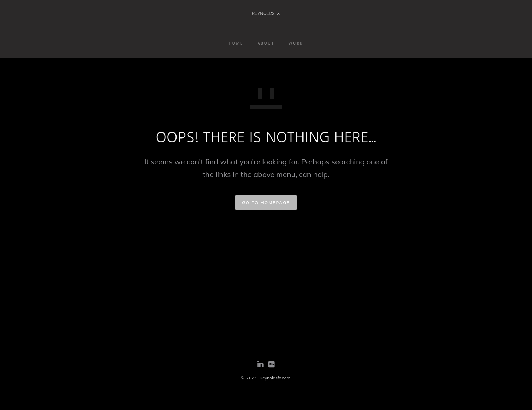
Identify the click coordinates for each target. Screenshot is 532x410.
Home (236, 43)
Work (296, 43)
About (266, 43)
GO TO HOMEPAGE (266, 203)
